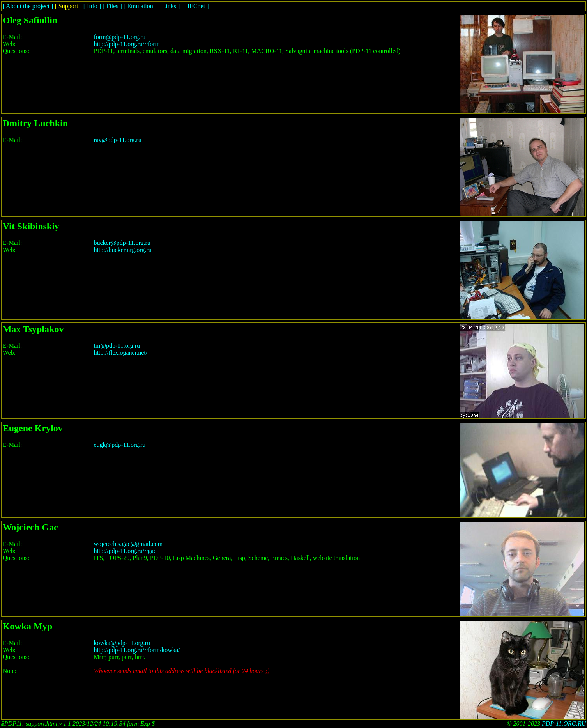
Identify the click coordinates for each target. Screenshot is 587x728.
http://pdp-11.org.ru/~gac (125, 551)
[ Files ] (112, 6)
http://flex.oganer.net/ (120, 353)
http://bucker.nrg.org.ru (122, 250)
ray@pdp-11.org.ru (117, 140)
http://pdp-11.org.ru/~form (127, 44)
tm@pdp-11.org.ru (117, 346)
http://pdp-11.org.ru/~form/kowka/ (137, 650)
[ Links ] (169, 6)
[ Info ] (92, 6)
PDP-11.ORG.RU (564, 724)
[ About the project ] (28, 6)
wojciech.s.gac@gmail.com (128, 544)
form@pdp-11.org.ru (119, 37)
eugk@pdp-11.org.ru (119, 445)
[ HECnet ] (195, 6)
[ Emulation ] (140, 6)
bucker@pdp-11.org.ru (122, 243)
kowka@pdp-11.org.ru (122, 643)
